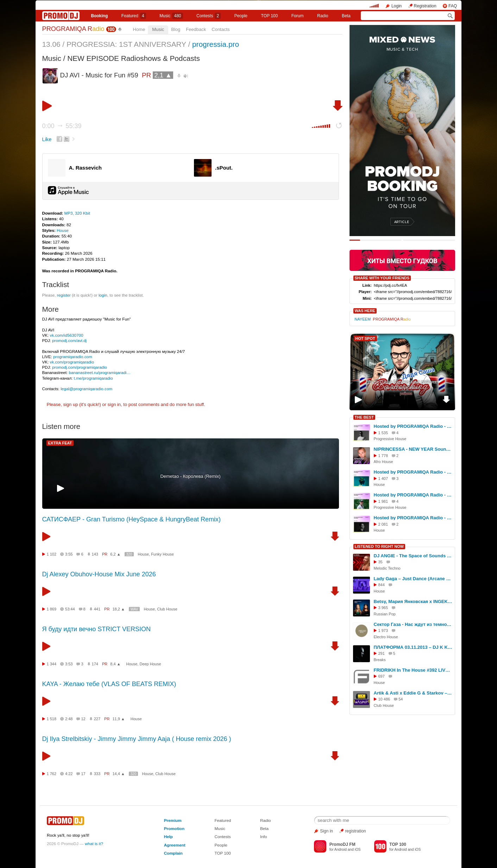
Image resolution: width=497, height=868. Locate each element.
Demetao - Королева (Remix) (190, 476)
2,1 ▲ (163, 75)
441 (97, 609)
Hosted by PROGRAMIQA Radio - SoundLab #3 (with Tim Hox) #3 (413, 518)
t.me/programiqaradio (93, 378)
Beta (346, 16)
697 (382, 676)
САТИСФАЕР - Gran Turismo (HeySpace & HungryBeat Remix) (132, 519)
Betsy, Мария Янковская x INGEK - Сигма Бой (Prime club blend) (413, 601)
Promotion (174, 828)
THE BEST (364, 417)
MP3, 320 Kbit (77, 213)
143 (95, 554)
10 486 (384, 699)
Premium (173, 820)
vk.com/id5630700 (67, 335)
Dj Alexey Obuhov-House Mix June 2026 (99, 574)
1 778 (383, 456)
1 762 (52, 774)
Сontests (209, 16)
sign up (70, 404)
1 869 (52, 609)
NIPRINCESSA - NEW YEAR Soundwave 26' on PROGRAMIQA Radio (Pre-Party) (413, 449)
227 (97, 719)
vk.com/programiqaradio (72, 362)
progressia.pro (216, 44)
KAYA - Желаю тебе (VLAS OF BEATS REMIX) (109, 684)
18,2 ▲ (118, 609)
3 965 (383, 608)
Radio (323, 16)
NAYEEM (363, 319)
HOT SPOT (365, 338)
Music (171, 16)
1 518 (52, 719)
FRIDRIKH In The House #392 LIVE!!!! (413, 670)
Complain (173, 853)
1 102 (52, 554)
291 (382, 653)
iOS (358, 850)
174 (95, 664)
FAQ (453, 6)
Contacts (221, 29)
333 (97, 774)
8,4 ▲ (115, 664)
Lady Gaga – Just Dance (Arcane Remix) (413, 579)
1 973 (383, 631)
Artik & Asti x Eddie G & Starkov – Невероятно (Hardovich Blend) (413, 693)
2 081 (383, 524)
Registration (425, 6)
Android (341, 850)
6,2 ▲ (115, 554)
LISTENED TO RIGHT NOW (379, 546)
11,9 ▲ (118, 719)
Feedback (196, 29)
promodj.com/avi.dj (69, 340)
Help (168, 837)
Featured (134, 16)
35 (380, 562)
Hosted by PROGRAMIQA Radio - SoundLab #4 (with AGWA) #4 (413, 426)
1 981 (383, 501)
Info (264, 837)
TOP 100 (270, 16)
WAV (134, 609)
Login (397, 6)
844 (382, 585)
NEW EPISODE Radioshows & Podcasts (134, 58)
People (241, 16)
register (64, 295)
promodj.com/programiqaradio (80, 367)
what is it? (94, 844)
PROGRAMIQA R (73, 29)
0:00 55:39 (62, 126)
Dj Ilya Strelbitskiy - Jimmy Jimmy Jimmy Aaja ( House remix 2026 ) (137, 739)
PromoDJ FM (342, 844)
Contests (222, 837)
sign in (114, 404)
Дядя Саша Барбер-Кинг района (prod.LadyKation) (402, 385)
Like (47, 139)
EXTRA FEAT (60, 443)
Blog (176, 29)
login (103, 295)
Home (139, 29)
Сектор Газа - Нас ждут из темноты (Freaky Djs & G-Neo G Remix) (413, 624)
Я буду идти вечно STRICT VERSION (96, 629)
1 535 (383, 433)
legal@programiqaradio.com (86, 389)
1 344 (52, 664)
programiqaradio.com (73, 357)
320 (129, 554)
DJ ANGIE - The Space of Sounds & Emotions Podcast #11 (413, 556)
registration (355, 831)
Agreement (175, 845)
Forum (298, 16)
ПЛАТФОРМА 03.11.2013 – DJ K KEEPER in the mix (413, 647)
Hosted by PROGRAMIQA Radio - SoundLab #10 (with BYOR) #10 (413, 472)
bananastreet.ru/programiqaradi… (100, 372)
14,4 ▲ (118, 774)
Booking (99, 16)
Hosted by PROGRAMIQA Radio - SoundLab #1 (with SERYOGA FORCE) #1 (413, 495)
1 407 (383, 479)
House (63, 230)
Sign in (326, 831)
